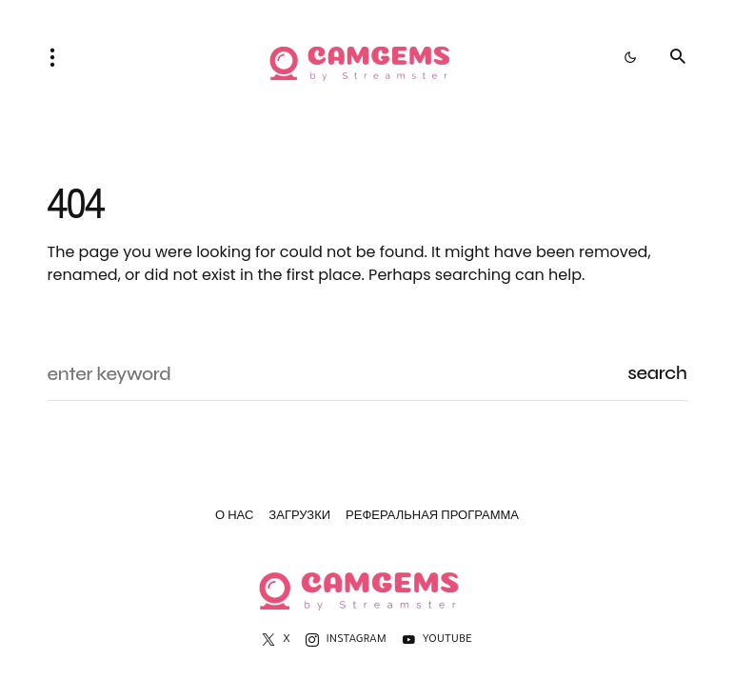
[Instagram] (346, 640)
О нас (234, 518)
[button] (58, 57)
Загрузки (299, 518)
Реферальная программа (432, 518)
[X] (276, 640)
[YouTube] (437, 640)
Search (657, 373)
